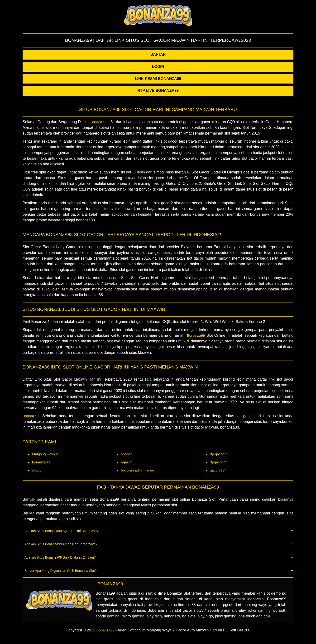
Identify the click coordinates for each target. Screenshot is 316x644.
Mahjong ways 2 (45, 454)
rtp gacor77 (219, 454)
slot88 (37, 470)
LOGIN (158, 67)
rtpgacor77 (218, 462)
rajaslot (127, 462)
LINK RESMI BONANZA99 (158, 79)
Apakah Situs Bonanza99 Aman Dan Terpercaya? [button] (159, 544)
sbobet (126, 454)
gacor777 (217, 470)
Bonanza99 (100, 122)
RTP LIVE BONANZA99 (158, 91)
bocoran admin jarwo (137, 470)
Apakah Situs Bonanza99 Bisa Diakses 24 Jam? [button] (159, 557)
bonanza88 (41, 462)
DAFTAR (158, 54)
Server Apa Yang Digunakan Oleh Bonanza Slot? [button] (159, 571)
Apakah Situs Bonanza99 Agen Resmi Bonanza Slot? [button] (159, 531)
